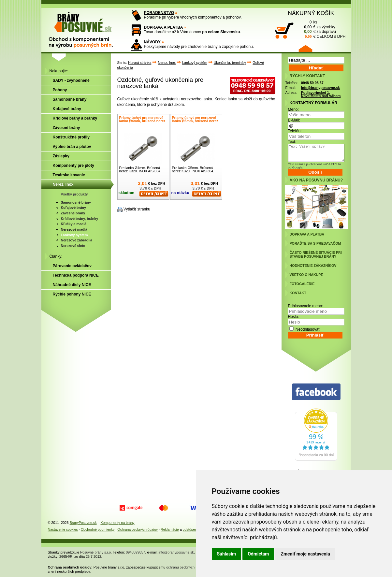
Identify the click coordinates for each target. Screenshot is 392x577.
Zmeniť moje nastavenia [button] (305, 554)
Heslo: (294, 317)
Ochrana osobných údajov (138, 529)
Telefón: (295, 131)
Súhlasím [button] (227, 554)
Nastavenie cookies (63, 529)
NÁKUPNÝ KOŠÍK (311, 13)
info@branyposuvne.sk (320, 88)
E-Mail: (294, 120)
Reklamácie (170, 529)
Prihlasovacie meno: (306, 306)
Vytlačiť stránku (137, 209)
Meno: (293, 109)
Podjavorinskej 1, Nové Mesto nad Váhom (321, 94)
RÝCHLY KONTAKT (307, 76)
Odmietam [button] (258, 554)
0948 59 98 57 (312, 83)
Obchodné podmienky (98, 529)
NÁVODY (152, 42)
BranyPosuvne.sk (83, 523)
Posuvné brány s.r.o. (96, 552)
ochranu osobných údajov (186, 567)
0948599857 (135, 552)
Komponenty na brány (117, 523)
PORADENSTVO (159, 13)
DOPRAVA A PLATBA (164, 27)
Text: (292, 142)
